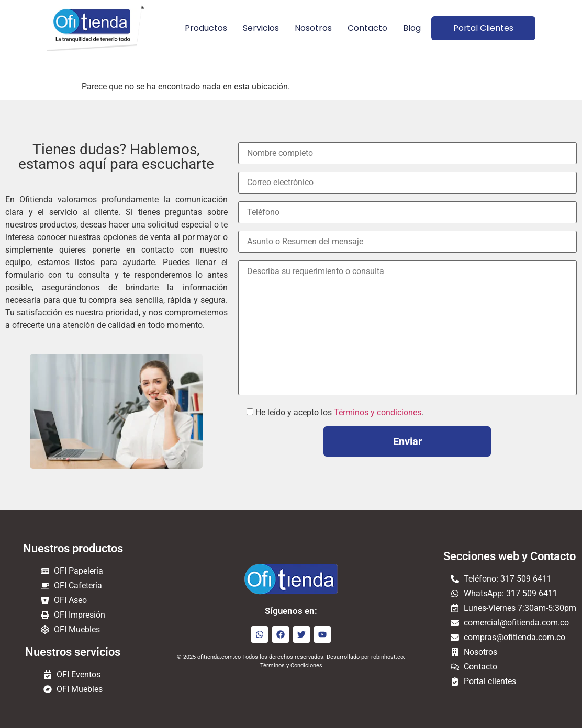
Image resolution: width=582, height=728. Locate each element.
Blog (408, 28)
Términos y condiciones (378, 412)
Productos (202, 28)
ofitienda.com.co (219, 657)
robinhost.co (387, 657)
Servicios (257, 28)
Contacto (364, 28)
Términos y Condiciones (291, 666)
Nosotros (310, 28)
